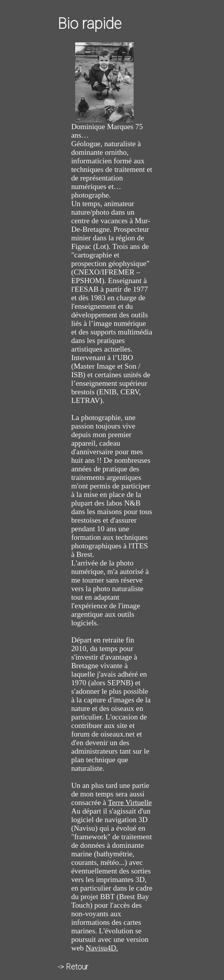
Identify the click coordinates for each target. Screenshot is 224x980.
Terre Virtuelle (130, 802)
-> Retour (73, 967)
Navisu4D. (102, 948)
